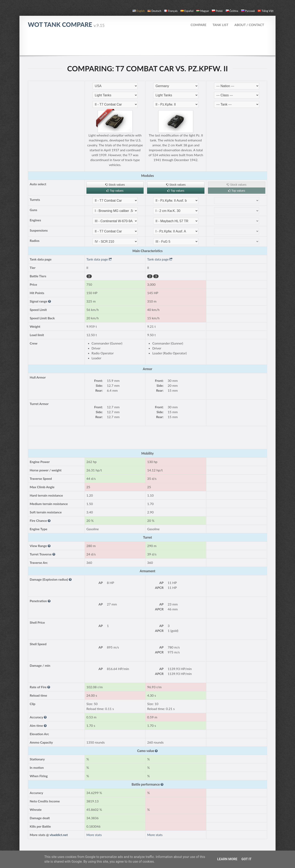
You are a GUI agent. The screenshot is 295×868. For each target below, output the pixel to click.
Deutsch (154, 11)
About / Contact (249, 25)
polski (217, 11)
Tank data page (99, 259)
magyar (203, 11)
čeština (232, 11)
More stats (94, 835)
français (171, 11)
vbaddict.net (59, 835)
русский (248, 11)
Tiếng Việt (266, 11)
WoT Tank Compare (66, 24)
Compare (198, 25)
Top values (115, 191)
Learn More (227, 859)
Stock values (115, 185)
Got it (246, 859)
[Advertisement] (147, 44)
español (187, 11)
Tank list (220, 25)
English (139, 11)
